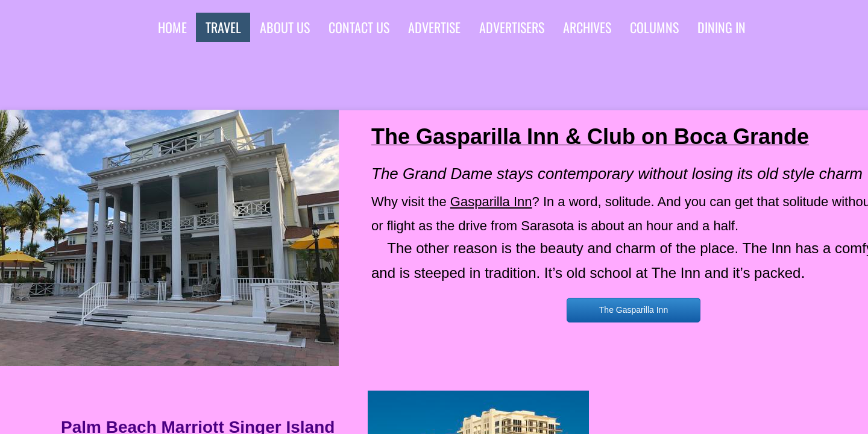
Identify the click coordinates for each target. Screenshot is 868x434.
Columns (654, 27)
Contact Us (359, 27)
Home (172, 27)
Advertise (434, 27)
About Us (285, 27)
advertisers (512, 27)
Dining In (722, 27)
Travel (223, 27)
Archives (587, 27)
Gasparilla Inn (491, 202)
